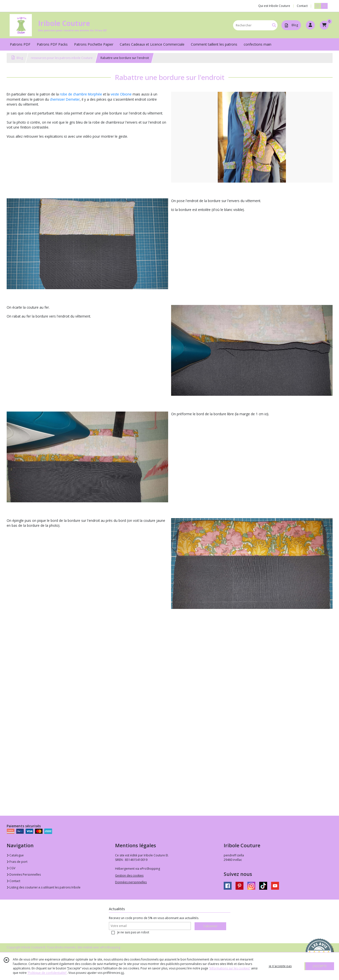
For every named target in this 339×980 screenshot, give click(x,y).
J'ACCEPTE (320, 966)
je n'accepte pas (280, 966)
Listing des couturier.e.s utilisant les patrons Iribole (44, 887)
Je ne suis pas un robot (133, 932)
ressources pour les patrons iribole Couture (62, 58)
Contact (302, 6)
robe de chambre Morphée (81, 94)
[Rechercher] (274, 25)
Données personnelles (131, 882)
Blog (17, 58)
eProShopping (110, 947)
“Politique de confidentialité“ (47, 973)
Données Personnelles (24, 875)
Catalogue (15, 855)
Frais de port (17, 862)
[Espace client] (310, 25)
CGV (11, 868)
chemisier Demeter (65, 99)
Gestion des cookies (129, 876)
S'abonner (210, 926)
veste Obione (121, 94)
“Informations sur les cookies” (230, 968)
